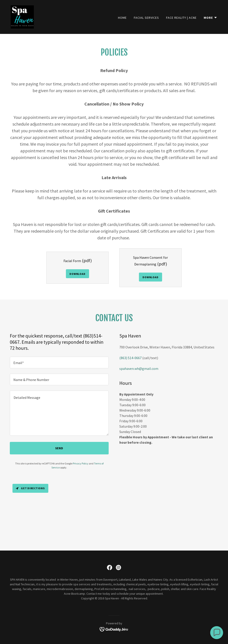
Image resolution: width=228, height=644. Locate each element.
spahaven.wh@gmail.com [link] (139, 369)
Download (77, 274)
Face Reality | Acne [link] (181, 18)
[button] (211, 18)
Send (59, 448)
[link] (22, 17)
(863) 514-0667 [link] (130, 358)
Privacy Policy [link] (81, 463)
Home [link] (122, 18)
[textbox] (59, 362)
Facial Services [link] (146, 18)
